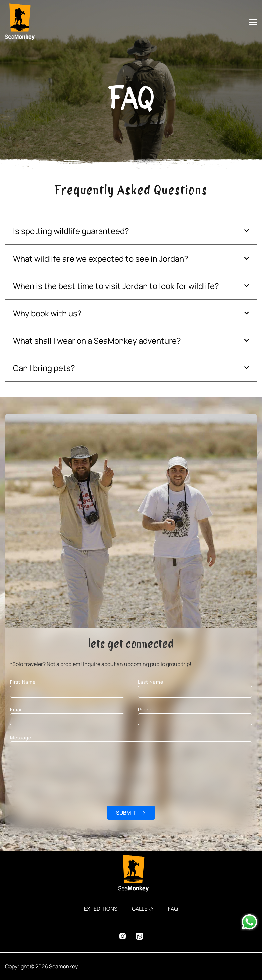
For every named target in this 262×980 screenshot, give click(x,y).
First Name (67, 688)
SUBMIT (126, 813)
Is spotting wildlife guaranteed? (71, 231)
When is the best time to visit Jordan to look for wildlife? (116, 286)
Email (67, 716)
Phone (195, 716)
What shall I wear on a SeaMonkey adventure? (97, 341)
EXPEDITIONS (101, 909)
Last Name (195, 688)
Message (131, 770)
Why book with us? (47, 313)
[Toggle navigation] (255, 23)
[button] (131, 231)
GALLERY (143, 909)
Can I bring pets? (44, 368)
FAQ (173, 909)
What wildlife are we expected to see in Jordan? (101, 258)
